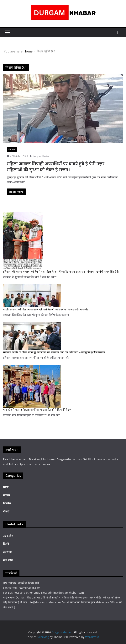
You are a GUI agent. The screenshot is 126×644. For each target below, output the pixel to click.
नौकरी (6, 511)
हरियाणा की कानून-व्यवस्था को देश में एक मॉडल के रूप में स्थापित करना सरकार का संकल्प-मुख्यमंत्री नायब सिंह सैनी (61, 272)
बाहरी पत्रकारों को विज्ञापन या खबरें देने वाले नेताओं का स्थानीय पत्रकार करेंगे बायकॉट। (46, 309)
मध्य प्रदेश (8, 560)
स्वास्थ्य (6, 495)
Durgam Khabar (41, 156)
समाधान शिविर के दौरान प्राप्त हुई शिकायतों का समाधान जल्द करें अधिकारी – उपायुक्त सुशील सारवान (54, 352)
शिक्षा (6, 487)
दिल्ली (6, 544)
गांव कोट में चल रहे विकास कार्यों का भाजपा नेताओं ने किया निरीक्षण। (38, 410)
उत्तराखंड (8, 552)
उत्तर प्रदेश (12, 149)
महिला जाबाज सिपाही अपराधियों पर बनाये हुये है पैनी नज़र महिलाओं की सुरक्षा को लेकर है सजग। (56, 166)
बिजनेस (7, 503)
